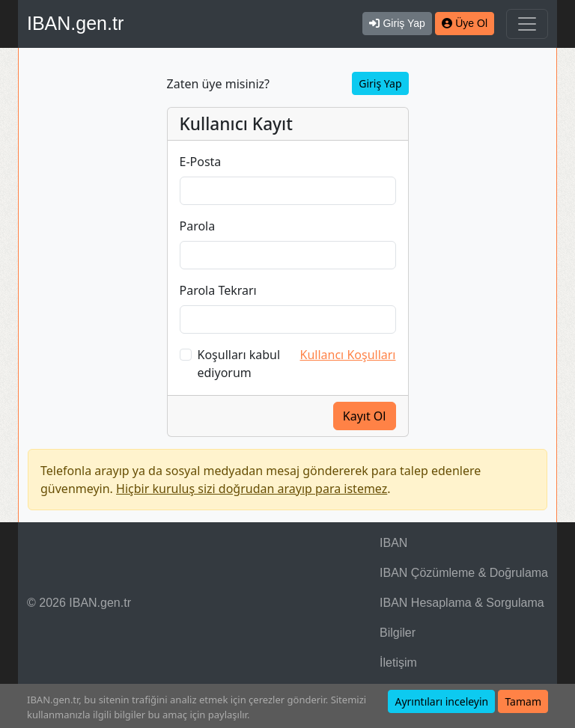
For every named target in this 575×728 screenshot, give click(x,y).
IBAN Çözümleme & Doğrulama (464, 573)
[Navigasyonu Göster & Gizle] (527, 24)
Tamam (523, 701)
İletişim (398, 663)
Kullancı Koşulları (348, 355)
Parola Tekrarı (218, 290)
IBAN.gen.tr (75, 23)
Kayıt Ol (365, 416)
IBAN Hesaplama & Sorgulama (462, 603)
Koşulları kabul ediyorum (239, 364)
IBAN (393, 543)
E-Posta (201, 162)
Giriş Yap (380, 83)
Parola (198, 226)
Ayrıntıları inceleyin (441, 701)
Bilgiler (398, 633)
